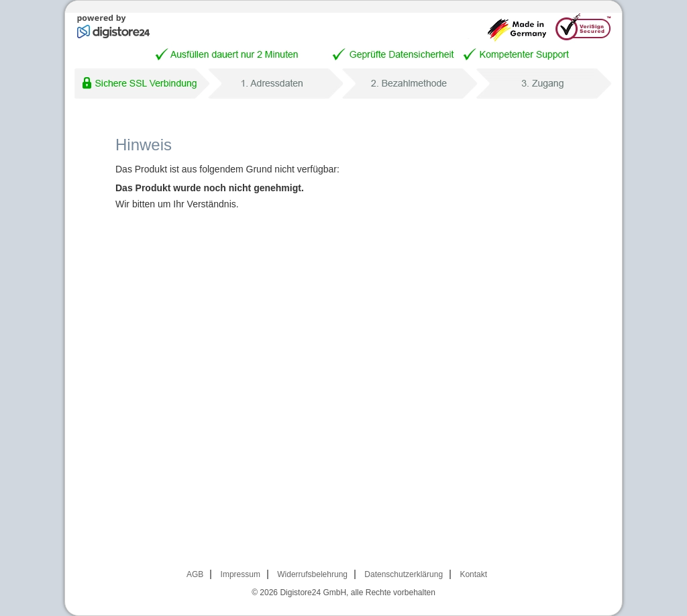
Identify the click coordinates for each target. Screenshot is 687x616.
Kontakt (473, 574)
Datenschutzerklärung (404, 574)
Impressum (241, 574)
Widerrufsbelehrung (312, 574)
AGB (195, 574)
